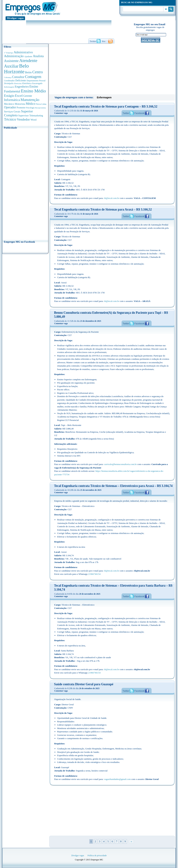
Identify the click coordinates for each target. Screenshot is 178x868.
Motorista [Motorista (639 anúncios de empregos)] (20, 104)
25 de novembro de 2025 (91, 490)
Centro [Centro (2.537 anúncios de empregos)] (38, 72)
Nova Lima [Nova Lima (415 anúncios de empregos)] (41, 104)
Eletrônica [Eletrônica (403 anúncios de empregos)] (27, 83)
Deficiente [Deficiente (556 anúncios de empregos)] (21, 80)
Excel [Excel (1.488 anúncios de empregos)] (19, 96)
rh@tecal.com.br (112, 198)
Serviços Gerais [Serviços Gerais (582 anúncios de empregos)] (12, 112)
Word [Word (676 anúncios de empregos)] (33, 120)
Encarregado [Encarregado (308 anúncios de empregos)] (37, 83)
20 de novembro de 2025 (90, 594)
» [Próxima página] (131, 841)
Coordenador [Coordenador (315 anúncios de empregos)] (9, 81)
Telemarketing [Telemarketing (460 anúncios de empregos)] (36, 116)
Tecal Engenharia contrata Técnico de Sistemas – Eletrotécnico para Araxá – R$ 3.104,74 (113, 486)
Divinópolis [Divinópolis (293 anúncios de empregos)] (9, 83)
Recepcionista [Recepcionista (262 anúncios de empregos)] (40, 108)
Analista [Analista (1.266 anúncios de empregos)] (38, 56)
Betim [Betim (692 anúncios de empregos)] (28, 72)
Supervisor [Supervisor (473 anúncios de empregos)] (23, 116)
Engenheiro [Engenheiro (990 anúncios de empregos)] (22, 87)
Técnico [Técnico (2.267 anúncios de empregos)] (10, 119)
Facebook (139, 113)
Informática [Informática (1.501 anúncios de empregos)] (12, 100)
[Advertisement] (25, 184)
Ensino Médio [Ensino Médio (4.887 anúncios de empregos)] (33, 91)
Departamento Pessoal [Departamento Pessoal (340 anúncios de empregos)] (36, 81)
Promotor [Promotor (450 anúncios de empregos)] (21, 108)
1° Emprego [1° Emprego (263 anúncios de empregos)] (9, 53)
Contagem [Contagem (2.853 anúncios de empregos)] (33, 77)
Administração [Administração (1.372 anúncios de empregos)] (14, 56)
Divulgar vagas (15, 18)
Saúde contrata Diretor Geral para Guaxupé (84, 684)
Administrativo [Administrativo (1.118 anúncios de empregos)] (23, 52)
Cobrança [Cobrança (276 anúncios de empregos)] (8, 77)
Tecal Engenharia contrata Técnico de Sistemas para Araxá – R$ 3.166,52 (103, 209)
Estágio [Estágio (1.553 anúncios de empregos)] (9, 96)
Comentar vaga (61, 113)
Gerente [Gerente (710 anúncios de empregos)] (28, 96)
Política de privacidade (97, 855)
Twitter (126, 113)
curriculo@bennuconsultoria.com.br (120, 464)
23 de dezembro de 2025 (91, 321)
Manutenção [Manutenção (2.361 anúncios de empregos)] (30, 100)
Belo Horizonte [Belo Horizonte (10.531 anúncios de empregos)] (16, 69)
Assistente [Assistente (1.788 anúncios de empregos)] (11, 61)
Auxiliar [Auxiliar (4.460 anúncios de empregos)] (11, 66)
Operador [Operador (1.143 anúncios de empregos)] (10, 107)
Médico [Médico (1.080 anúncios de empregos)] (31, 104)
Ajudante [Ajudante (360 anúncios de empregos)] (28, 56)
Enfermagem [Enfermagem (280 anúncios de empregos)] (9, 87)
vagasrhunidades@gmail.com (117, 779)
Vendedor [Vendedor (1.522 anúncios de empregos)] (23, 119)
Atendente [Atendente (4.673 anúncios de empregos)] (28, 60)
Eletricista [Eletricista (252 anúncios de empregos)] (18, 83)
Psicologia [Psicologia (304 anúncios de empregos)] (30, 108)
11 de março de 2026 (89, 111)
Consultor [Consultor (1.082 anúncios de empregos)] (18, 77)
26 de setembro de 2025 (89, 688)
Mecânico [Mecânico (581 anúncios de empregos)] (9, 104)
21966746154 (94, 574)
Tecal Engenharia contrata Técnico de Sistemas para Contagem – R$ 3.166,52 (106, 106)
